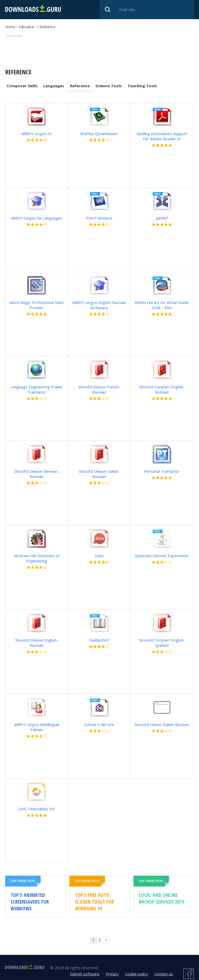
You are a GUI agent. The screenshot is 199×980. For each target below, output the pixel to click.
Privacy (112, 974)
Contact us (164, 974)
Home (10, 27)
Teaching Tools (142, 86)
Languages (54, 86)
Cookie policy (136, 974)
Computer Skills (22, 86)
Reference (47, 27)
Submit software (85, 974)
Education (27, 27)
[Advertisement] (99, 50)
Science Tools (109, 86)
